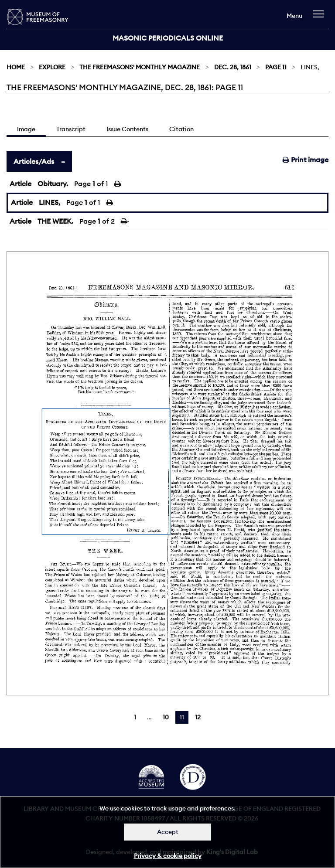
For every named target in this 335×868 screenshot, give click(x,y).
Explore (52, 67)
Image (26, 129)
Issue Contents (127, 129)
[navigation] (320, 18)
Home (16, 67)
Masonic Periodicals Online (168, 38)
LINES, (50, 202)
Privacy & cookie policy (168, 856)
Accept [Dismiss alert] (168, 832)
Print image (306, 160)
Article (21, 184)
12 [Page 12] (198, 717)
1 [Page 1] (135, 717)
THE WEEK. (55, 221)
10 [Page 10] (166, 717)
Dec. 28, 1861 (233, 67)
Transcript (71, 129)
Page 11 (276, 67)
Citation (181, 129)
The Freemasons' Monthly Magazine (140, 67)
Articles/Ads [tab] (34, 161)
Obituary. (53, 184)
